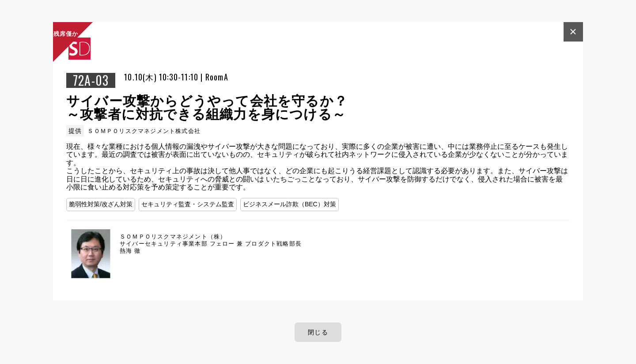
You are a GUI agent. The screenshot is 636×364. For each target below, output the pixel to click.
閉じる (318, 332)
